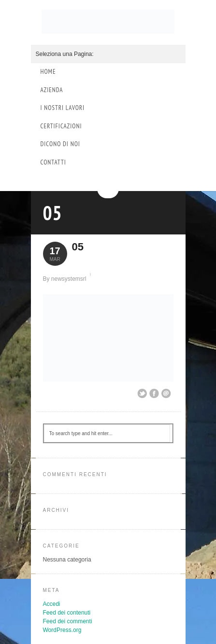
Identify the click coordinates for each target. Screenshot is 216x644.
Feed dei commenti (68, 621)
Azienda (52, 90)
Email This (166, 394)
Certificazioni (61, 126)
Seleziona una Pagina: (65, 54)
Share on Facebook (154, 394)
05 (53, 213)
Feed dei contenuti (67, 613)
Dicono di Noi (60, 144)
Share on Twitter (142, 394)
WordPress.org (62, 630)
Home (48, 72)
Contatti (53, 162)
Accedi (52, 604)
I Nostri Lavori (63, 108)
